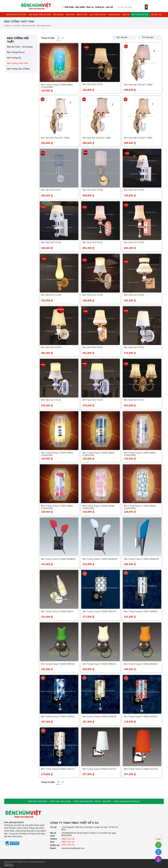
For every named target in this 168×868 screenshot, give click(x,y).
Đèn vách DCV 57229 (51, 295)
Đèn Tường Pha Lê (16, 52)
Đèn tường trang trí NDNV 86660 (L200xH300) (57, 507)
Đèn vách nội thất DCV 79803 (55, 138)
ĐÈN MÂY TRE (156, 15)
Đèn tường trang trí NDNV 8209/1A (141, 716)
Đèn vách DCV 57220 (92, 400)
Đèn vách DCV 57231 (92, 242)
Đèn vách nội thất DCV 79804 (138, 85)
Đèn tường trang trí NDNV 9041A (57, 612)
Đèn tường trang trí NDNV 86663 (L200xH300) (98, 454)
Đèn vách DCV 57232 (51, 242)
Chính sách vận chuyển (60, 801)
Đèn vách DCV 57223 (92, 347)
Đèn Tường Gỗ (14, 58)
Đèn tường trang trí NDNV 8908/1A (141, 612)
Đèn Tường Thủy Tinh (18, 63)
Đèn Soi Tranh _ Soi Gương (20, 47)
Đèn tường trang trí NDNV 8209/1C (58, 716)
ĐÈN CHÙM (70, 15)
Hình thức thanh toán (37, 801)
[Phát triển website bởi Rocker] (9, 862)
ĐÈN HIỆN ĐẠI (58, 15)
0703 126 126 (68, 845)
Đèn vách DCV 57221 (51, 400)
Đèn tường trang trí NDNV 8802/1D (58, 664)
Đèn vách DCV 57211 (134, 400)
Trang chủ (8, 26)
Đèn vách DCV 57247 (51, 190)
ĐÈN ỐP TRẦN (82, 15)
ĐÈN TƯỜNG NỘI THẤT (140, 15)
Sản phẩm (17, 26)
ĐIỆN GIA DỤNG (114, 15)
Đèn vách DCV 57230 (134, 242)
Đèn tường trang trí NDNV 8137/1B (141, 769)
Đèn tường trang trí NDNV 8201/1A (58, 769)
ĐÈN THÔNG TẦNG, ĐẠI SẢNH (40, 15)
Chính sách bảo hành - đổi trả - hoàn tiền (92, 801)
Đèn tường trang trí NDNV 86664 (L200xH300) (57, 454)
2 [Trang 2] (63, 38)
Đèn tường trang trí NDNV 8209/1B (99, 716)
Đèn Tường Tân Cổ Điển (18, 69)
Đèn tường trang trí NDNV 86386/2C (58, 559)
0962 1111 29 (68, 839)
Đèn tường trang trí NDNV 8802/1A (99, 664)
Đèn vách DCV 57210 (92, 84)
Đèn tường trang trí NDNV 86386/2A (100, 559)
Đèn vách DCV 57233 (134, 190)
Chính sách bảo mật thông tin (127, 801)
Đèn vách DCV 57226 (92, 295)
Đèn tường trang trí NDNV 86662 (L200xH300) (57, 86)
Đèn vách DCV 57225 (134, 295)
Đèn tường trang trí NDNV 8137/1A (99, 769)
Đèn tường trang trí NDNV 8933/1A (99, 612)
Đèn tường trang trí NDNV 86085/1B (141, 559)
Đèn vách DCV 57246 (92, 190)
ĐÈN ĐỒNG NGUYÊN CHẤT (16, 15)
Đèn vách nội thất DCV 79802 (97, 138)
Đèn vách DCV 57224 (51, 347)
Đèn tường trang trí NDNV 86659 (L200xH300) (98, 507)
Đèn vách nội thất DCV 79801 (138, 138)
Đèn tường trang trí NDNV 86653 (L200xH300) (140, 507)
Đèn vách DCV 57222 (134, 347)
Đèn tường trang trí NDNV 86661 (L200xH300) (140, 454)
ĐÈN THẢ (126, 15)
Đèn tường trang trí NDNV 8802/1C (141, 664)
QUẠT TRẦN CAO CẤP (98, 15)
